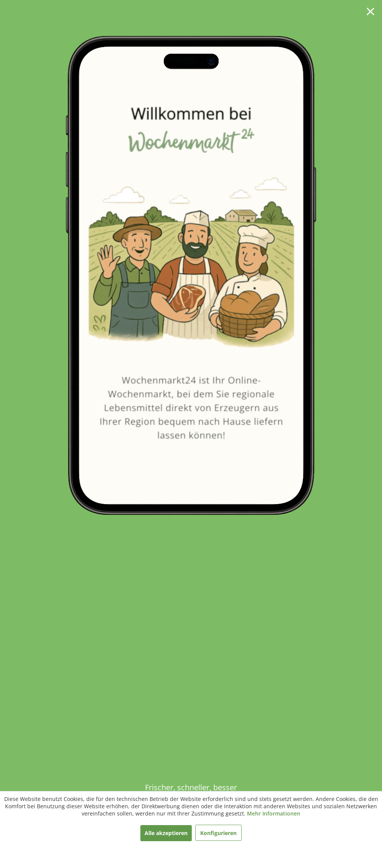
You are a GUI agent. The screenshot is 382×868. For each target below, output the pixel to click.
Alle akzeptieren (166, 833)
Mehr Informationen (274, 813)
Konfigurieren (218, 833)
